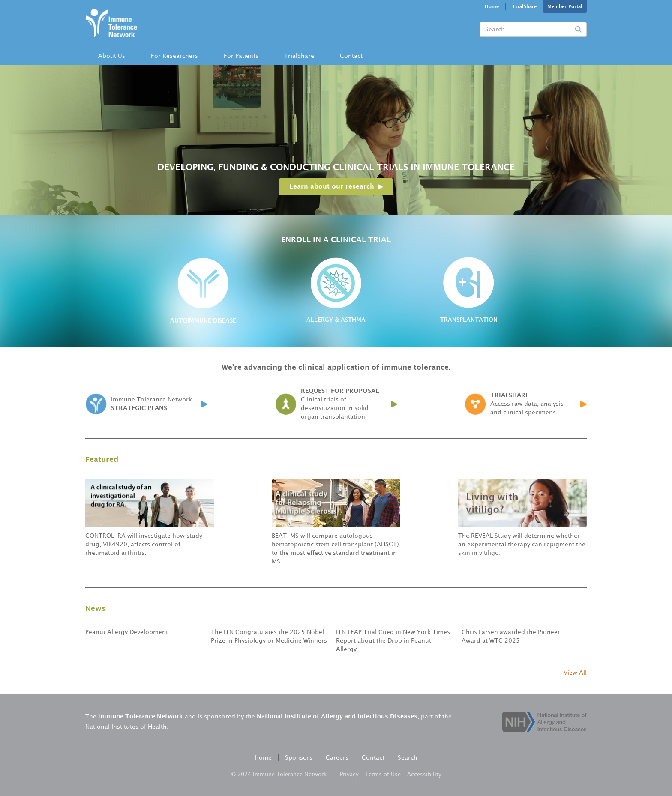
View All (575, 673)
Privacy (349, 775)
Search (408, 758)
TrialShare (524, 7)
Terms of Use (383, 775)
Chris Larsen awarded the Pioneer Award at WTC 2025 (511, 636)
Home (492, 7)
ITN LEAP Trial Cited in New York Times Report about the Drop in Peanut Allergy (393, 641)
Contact (351, 56)
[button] (112, 56)
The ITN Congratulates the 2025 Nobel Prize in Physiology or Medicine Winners (269, 636)
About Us (112, 56)
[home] (111, 22)
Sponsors (299, 758)
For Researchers (174, 56)
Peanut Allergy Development (127, 632)
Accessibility (424, 775)
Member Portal (565, 7)
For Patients (241, 56)
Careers (337, 758)
